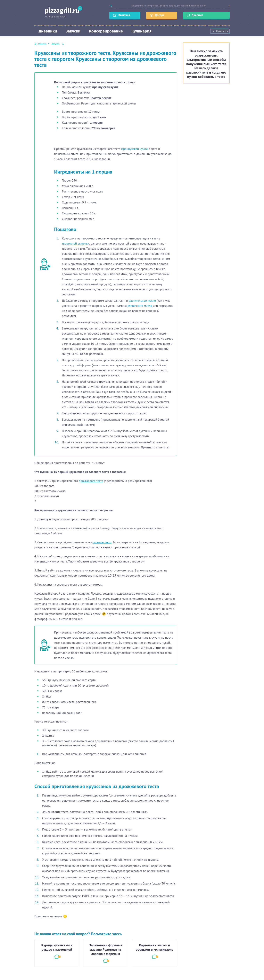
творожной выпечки (76, 243)
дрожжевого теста (91, 481)
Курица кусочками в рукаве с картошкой (57, 947)
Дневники (48, 31)
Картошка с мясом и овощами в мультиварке (154, 947)
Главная (42, 44)
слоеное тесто (102, 542)
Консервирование (106, 31)
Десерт (160, 15)
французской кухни (134, 149)
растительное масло (142, 301)
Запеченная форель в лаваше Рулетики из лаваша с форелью (106, 949)
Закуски (73, 31)
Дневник (198, 15)
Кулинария (141, 31)
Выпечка (124, 15)
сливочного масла (140, 306)
